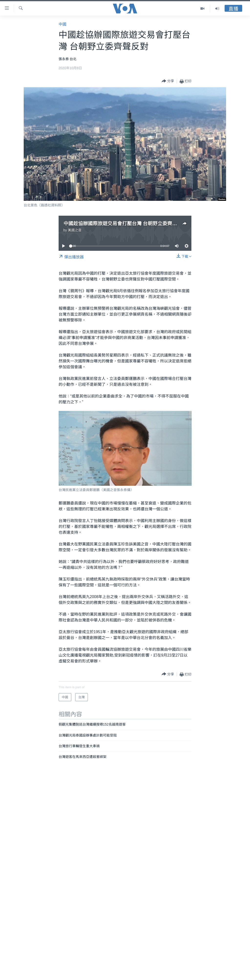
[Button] (168, 81)
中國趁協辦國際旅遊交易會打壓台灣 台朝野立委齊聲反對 (125, 223)
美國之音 (75, 230)
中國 (62, 24)
